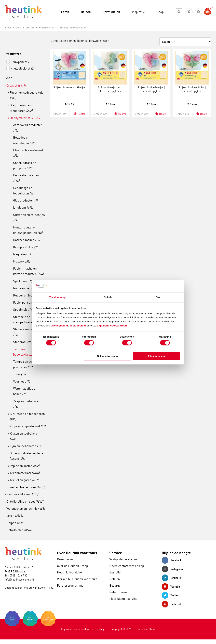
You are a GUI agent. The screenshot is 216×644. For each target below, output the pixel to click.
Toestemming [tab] (57, 297)
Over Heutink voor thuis (77, 553)
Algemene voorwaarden (75, 629)
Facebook (172, 560)
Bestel (79, 114)
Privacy (100, 629)
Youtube (171, 587)
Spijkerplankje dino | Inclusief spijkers (110, 89)
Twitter (170, 595)
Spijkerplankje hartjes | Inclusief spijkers (151, 89)
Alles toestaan (156, 356)
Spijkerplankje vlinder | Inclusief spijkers (192, 89)
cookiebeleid (78, 326)
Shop (9, 78)
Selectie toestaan (108, 356)
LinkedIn (171, 578)
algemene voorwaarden (112, 326)
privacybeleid (59, 326)
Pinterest (171, 604)
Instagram (172, 569)
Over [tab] (159, 297)
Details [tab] (108, 297)
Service (116, 553)
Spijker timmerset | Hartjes (69, 87)
